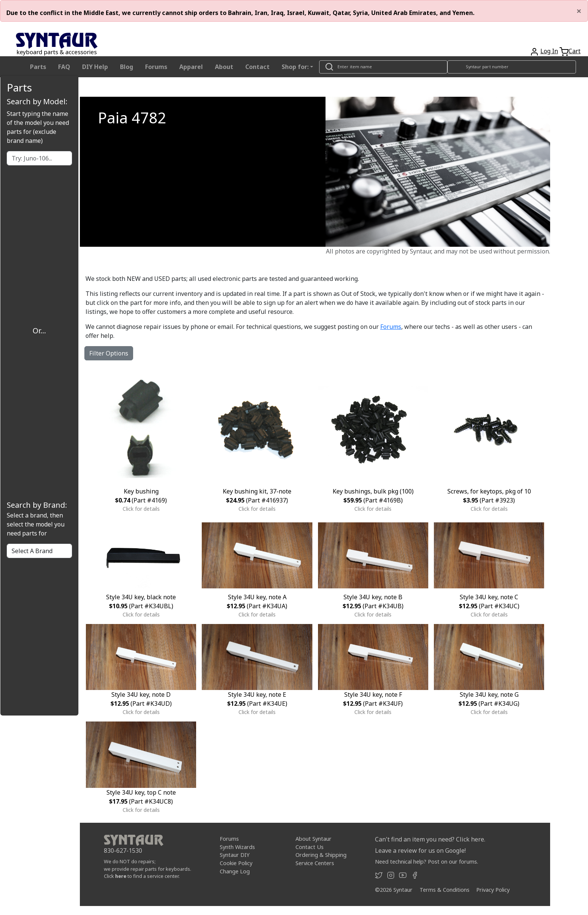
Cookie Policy (236, 863)
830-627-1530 (123, 850)
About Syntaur (313, 839)
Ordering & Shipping (321, 855)
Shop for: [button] (295, 67)
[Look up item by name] (383, 67)
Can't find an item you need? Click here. (430, 839)
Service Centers (315, 863)
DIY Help (95, 67)
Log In (549, 51)
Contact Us (310, 847)
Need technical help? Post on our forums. (427, 862)
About (224, 67)
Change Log (235, 871)
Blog (127, 67)
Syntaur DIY (235, 855)
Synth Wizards (237, 847)
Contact (257, 67)
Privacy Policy (493, 890)
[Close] (579, 11)
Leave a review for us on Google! (420, 850)
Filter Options (109, 353)
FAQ (64, 67)
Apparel (191, 67)
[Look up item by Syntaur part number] (512, 67)
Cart (574, 51)
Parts (38, 67)
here (121, 876)
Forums (156, 67)
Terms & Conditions (445, 890)
